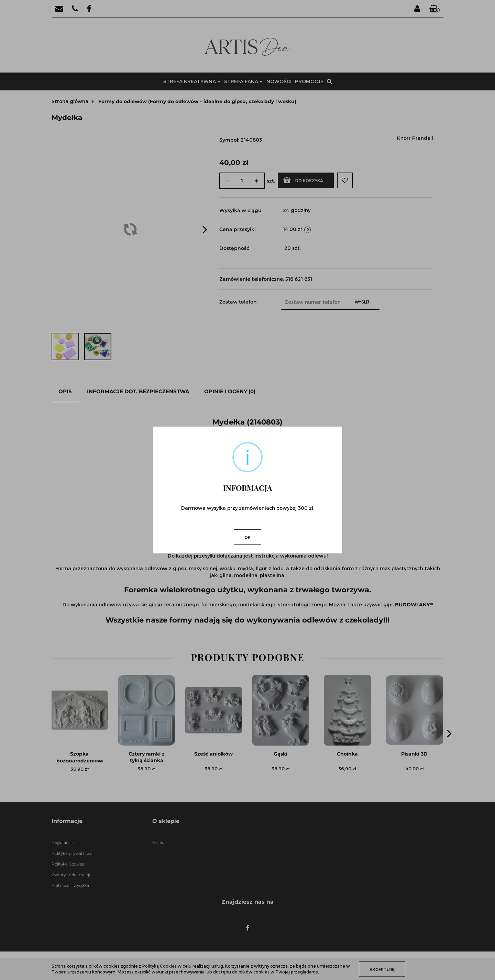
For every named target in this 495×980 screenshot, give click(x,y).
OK (247, 537)
